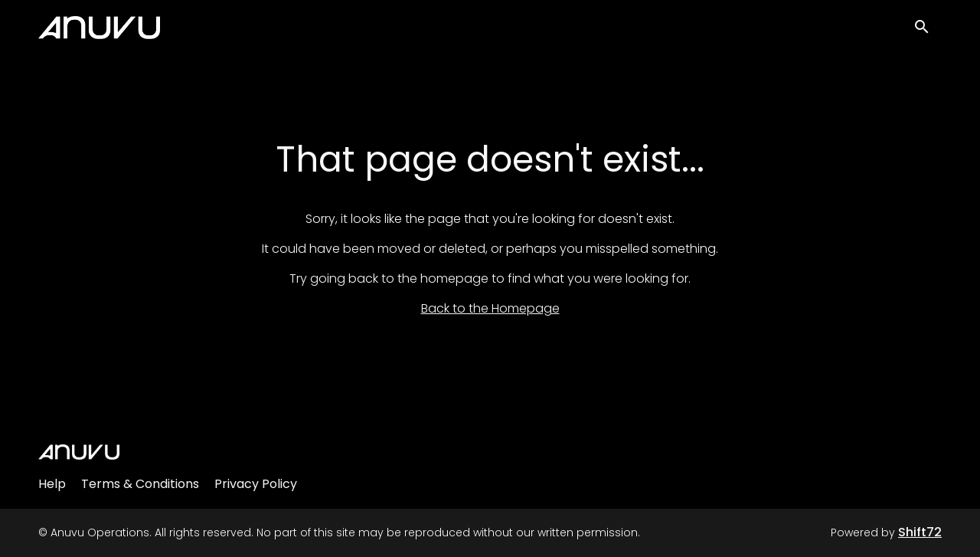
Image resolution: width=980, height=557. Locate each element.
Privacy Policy (256, 484)
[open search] (928, 32)
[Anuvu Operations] (79, 452)
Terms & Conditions (140, 484)
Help (52, 484)
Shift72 (920, 532)
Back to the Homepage (490, 308)
